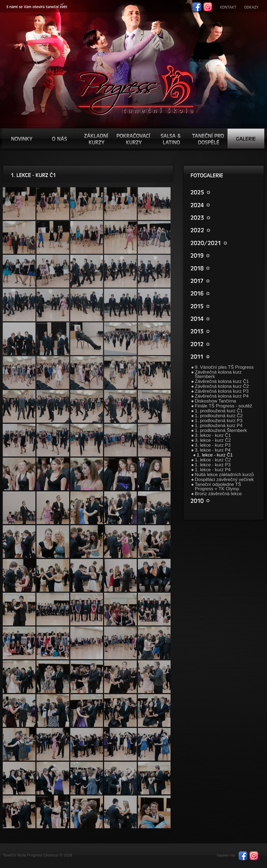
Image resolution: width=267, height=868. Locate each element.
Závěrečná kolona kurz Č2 (222, 386)
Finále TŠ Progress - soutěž (223, 406)
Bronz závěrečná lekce (218, 494)
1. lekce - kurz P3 (213, 465)
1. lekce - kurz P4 (213, 470)
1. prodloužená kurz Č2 (219, 416)
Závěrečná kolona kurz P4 (222, 396)
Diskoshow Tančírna (216, 401)
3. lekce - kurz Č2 (213, 440)
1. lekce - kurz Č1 (215, 455)
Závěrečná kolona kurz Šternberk (218, 374)
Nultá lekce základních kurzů (224, 475)
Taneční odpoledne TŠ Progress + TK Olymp (218, 487)
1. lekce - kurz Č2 (213, 460)
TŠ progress (136, 89)
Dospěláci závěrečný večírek (224, 480)
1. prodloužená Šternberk (221, 430)
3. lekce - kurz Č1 (213, 435)
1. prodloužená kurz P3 (219, 421)
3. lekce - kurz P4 (213, 450)
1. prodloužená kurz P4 (219, 426)
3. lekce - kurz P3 (213, 445)
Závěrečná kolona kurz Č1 (222, 381)
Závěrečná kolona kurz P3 (222, 391)
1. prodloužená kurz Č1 (219, 411)
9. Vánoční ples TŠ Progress (224, 367)
